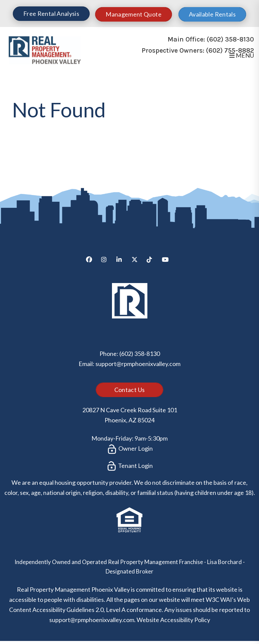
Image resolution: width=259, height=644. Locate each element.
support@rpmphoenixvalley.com (138, 364)
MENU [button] (242, 55)
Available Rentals (212, 14)
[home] (45, 49)
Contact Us (130, 390)
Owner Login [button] (130, 449)
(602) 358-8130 (230, 39)
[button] (92, 262)
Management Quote (134, 14)
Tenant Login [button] (129, 466)
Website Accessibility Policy (173, 620)
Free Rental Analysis (51, 13)
